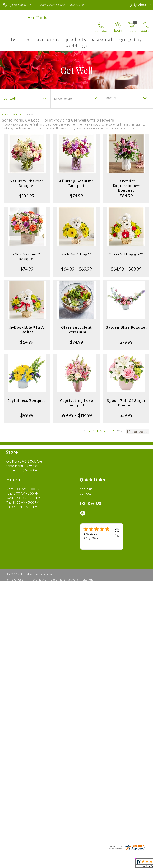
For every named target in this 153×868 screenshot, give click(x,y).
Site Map (88, 580)
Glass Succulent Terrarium (76, 330)
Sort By (112, 98)
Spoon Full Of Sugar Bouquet (126, 403)
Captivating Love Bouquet (76, 403)
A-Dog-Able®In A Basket (27, 330)
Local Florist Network (64, 580)
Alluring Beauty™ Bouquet (76, 183)
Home (5, 114)
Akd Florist (38, 18)
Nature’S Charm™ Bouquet (27, 183)
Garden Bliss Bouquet (126, 327)
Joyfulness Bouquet (27, 401)
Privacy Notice (37, 580)
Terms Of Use (14, 580)
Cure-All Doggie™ (126, 254)
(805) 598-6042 (20, 5)
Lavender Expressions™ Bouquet (126, 186)
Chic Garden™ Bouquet (27, 257)
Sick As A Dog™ (76, 254)
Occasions (17, 114)
